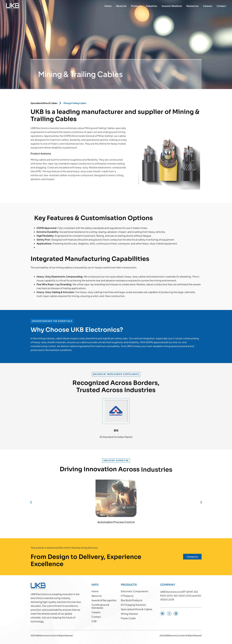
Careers (208, 6)
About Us (121, 6)
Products (136, 6)
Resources (192, 6)
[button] (31, 502)
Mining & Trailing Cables (75, 103)
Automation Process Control (116, 522)
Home (108, 6)
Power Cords (128, 618)
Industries (152, 6)
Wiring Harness (129, 614)
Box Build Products (132, 600)
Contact (221, 6)
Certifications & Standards (100, 606)
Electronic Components (135, 591)
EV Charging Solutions (133, 605)
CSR (94, 621)
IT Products (127, 596)
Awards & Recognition (104, 600)
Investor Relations (172, 6)
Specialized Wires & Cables (44, 103)
